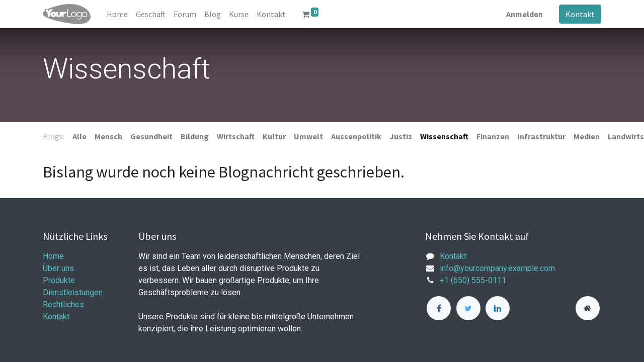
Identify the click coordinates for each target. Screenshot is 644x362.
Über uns (58, 268)
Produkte (59, 280)
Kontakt (580, 14)
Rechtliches (63, 304)
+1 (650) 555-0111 (473, 280)
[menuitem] (117, 14)
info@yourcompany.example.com (497, 268)
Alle (79, 136)
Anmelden (525, 14)
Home (53, 256)
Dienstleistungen (73, 292)
